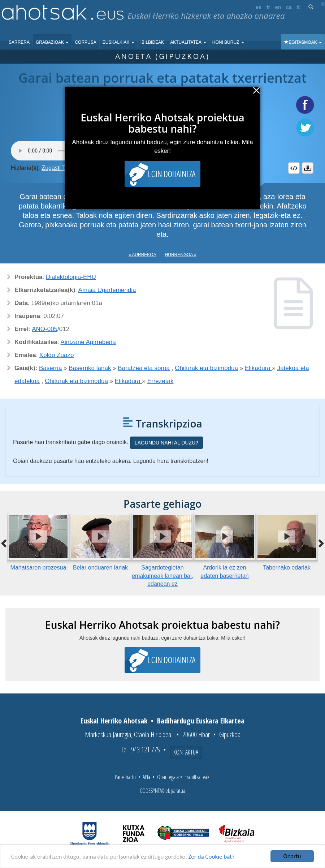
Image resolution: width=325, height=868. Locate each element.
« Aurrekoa (142, 255)
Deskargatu (308, 168)
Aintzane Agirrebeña (88, 342)
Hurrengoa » (181, 255)
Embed (294, 168)
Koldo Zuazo (57, 355)
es (259, 7)
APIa (146, 777)
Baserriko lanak (90, 368)
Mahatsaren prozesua (38, 568)
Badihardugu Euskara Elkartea (201, 721)
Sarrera (19, 42)
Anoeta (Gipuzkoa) (162, 56)
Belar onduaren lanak (100, 568)
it (298, 7)
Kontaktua (186, 752)
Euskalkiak (118, 42)
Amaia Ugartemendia (107, 290)
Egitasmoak (303, 42)
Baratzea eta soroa (144, 368)
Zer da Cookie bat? (212, 857)
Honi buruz (228, 42)
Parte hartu (125, 777)
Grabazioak (52, 42)
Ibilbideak (152, 42)
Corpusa (85, 42)
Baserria (50, 368)
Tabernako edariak (287, 568)
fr (268, 7)
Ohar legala (168, 777)
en (278, 7)
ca (289, 7)
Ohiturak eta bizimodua (206, 368)
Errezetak (161, 381)
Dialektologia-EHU (71, 277)
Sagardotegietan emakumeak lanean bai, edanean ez (162, 576)
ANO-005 (45, 329)
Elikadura (259, 368)
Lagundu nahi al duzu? (166, 443)
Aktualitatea (188, 42)
